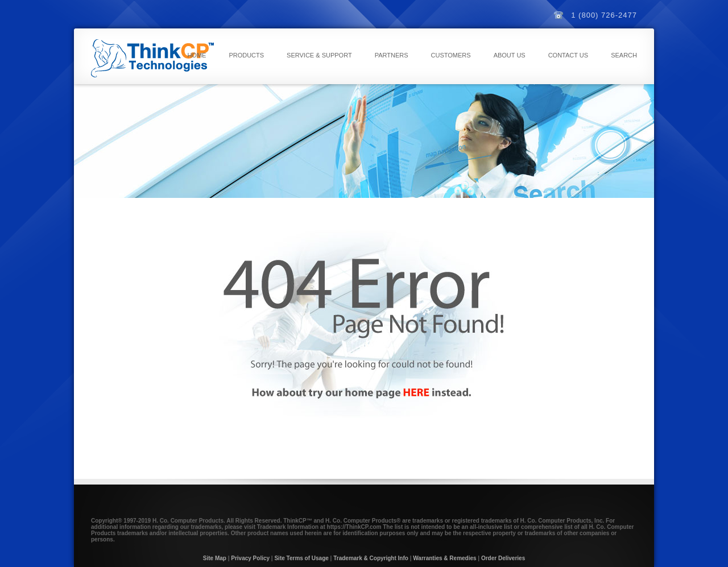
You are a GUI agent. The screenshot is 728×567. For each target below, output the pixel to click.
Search (624, 55)
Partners (392, 55)
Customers (451, 55)
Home (197, 55)
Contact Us (568, 55)
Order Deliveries (503, 558)
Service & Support (319, 55)
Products (246, 55)
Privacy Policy (250, 558)
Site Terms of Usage (301, 558)
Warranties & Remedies (444, 558)
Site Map (215, 558)
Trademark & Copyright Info (371, 558)
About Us (510, 55)
